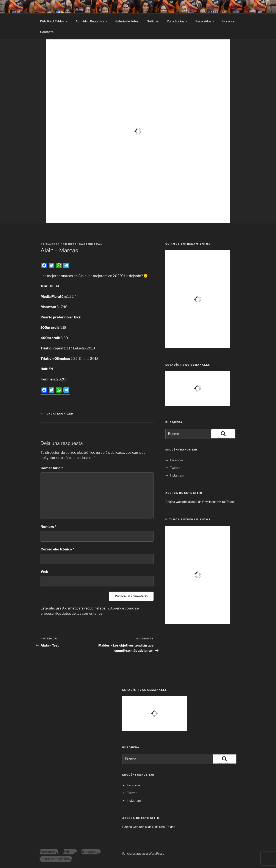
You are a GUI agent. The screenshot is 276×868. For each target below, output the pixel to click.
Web (44, 572)
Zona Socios (178, 21)
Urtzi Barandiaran (85, 244)
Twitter (175, 468)
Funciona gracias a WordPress (143, 853)
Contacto (47, 32)
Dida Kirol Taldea (54, 21)
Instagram (177, 475)
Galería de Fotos (127, 21)
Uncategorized (60, 414)
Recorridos (205, 21)
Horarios (228, 21)
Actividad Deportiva (92, 21)
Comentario (52, 468)
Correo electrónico (57, 549)
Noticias (153, 21)
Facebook (177, 460)
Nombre (49, 527)
